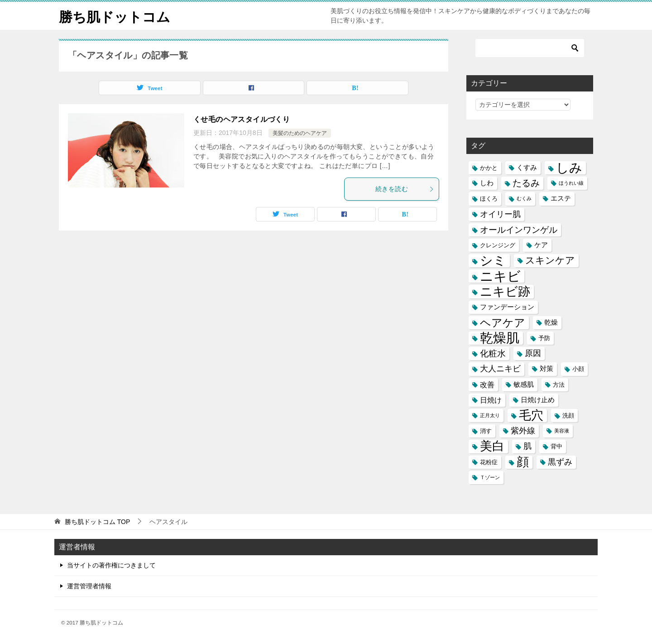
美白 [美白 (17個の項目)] (492, 446)
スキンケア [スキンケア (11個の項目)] (550, 260)
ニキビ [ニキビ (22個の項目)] (500, 276)
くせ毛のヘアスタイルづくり (242, 119)
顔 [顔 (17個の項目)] (523, 462)
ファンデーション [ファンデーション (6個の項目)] (507, 307)
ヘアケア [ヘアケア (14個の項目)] (503, 323)
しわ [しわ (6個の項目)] (487, 183)
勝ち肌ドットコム (115, 16)
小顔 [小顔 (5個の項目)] (578, 369)
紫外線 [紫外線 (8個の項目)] (523, 431)
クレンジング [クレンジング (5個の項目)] (498, 245)
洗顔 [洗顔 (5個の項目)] (568, 416)
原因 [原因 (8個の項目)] (533, 353)
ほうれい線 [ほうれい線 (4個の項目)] (571, 183)
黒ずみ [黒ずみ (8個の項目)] (560, 462)
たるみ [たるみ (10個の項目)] (526, 183)
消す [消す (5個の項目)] (486, 431)
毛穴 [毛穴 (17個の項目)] (531, 416)
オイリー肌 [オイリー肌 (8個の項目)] (500, 214)
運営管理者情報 (89, 586)
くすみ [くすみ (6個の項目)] (527, 168)
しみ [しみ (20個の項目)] (569, 168)
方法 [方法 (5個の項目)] (559, 385)
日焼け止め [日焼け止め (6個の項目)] (538, 400)
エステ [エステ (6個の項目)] (561, 198)
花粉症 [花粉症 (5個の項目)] (489, 462)
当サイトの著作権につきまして (111, 565)
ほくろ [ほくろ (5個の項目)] (489, 199)
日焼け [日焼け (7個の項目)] (491, 400)
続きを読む (405, 189)
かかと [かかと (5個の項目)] (489, 168)
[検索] (530, 48)
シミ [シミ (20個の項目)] (493, 261)
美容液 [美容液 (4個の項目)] (562, 431)
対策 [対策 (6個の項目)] (547, 369)
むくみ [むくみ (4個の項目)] (524, 198)
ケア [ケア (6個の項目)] (541, 245)
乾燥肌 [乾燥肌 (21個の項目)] (500, 338)
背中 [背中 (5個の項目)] (556, 446)
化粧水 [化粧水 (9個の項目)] (493, 353)
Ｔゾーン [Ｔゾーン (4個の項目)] (490, 477)
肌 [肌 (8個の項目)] (527, 446)
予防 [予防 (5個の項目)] (544, 338)
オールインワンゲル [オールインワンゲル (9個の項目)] (519, 230)
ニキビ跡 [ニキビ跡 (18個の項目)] (505, 291)
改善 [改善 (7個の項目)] (487, 384)
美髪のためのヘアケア (300, 133)
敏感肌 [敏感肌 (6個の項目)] (524, 384)
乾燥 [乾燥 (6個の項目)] (551, 322)
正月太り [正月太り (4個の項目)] (490, 415)
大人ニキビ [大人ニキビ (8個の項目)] (500, 369)
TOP (97, 522)
